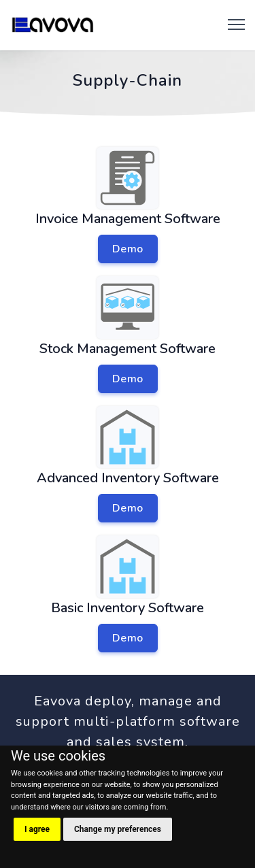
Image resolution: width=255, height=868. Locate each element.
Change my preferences (118, 829)
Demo (128, 249)
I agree (37, 829)
